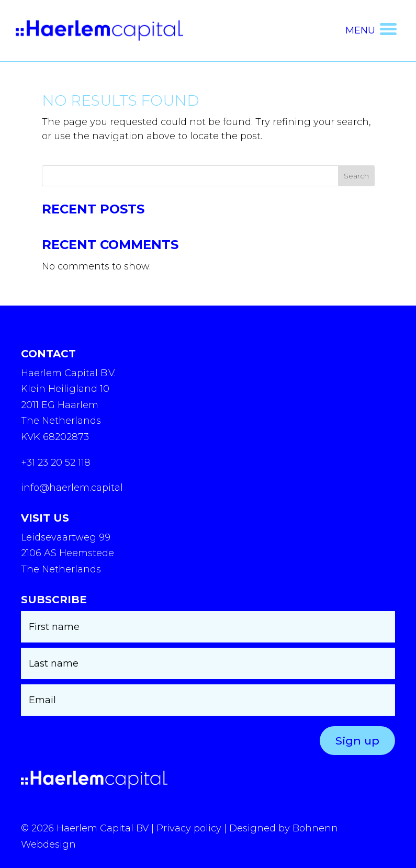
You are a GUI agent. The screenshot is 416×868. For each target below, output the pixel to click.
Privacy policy (189, 828)
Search (356, 176)
